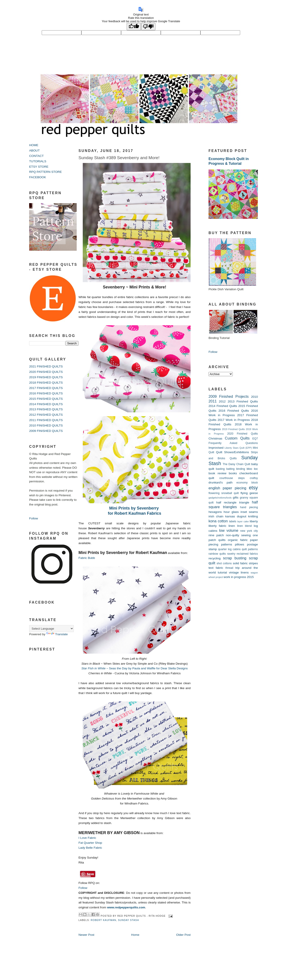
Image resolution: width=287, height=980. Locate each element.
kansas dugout (236, 516)
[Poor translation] (148, 27)
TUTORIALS (38, 161)
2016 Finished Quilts (234, 411)
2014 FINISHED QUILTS (46, 404)
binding (241, 469)
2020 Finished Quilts (242, 434)
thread (229, 568)
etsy (253, 488)
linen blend (244, 526)
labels (233, 521)
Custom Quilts (237, 438)
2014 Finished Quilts (223, 406)
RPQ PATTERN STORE (46, 172)
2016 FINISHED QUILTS (46, 393)
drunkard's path (221, 482)
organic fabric (238, 540)
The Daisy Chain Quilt (236, 464)
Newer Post (86, 935)
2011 (213, 401)
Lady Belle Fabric (90, 848)
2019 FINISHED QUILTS (46, 377)
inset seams (249, 512)
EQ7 (255, 439)
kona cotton (218, 521)
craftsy (254, 478)
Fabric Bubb (87, 558)
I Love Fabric (87, 838)
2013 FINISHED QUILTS (46, 409)
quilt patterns (250, 549)
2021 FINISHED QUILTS (46, 366)
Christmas (215, 438)
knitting (253, 516)
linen (232, 526)
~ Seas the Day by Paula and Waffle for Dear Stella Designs (135, 668)
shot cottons (224, 563)
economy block (247, 483)
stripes (253, 563)
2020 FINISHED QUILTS (46, 372)
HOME (34, 145)
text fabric (216, 568)
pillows (240, 544)
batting (230, 469)
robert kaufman (104, 920)
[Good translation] (134, 27)
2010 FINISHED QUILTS (46, 425)
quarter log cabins (229, 549)
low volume (229, 530)
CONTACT (36, 156)
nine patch (216, 535)
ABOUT (34, 151)
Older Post (183, 935)
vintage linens (239, 572)
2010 (254, 397)
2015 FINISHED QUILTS (46, 399)
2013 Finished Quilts (243, 401)
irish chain (216, 516)
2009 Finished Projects (229, 396)
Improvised (216, 448)
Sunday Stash (128, 920)
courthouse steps (232, 478)
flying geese (249, 493)
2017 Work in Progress (234, 420)
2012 (222, 401)
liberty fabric (217, 526)
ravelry (231, 554)
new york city (249, 531)
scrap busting (235, 558)
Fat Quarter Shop (90, 843)
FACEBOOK (38, 177)
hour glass (231, 512)
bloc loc (252, 469)
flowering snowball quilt (224, 493)
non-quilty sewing (238, 535)
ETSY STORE (39, 167)
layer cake (243, 521)
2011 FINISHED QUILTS (46, 420)
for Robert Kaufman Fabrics (135, 513)
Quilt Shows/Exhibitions (232, 452)
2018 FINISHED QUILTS (46, 383)
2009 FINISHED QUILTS (46, 431)
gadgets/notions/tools (220, 498)
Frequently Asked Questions (233, 443)
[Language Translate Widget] (51, 629)
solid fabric (240, 563)
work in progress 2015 (239, 577)
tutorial (222, 572)
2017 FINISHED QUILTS (46, 388)
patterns (227, 544)
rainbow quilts (217, 554)
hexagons (215, 512)
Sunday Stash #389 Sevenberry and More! (119, 158)
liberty (254, 521)
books (233, 473)
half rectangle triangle (233, 502)
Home (135, 935)
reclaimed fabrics (247, 554)
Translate (57, 634)
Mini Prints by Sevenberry (135, 508)
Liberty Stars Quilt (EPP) (238, 448)
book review (217, 473)
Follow (34, 518)
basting (220, 469)
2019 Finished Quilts (233, 429)
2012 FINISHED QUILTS (46, 415)
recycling (215, 558)
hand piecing (249, 507)
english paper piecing (227, 488)
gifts (236, 498)
